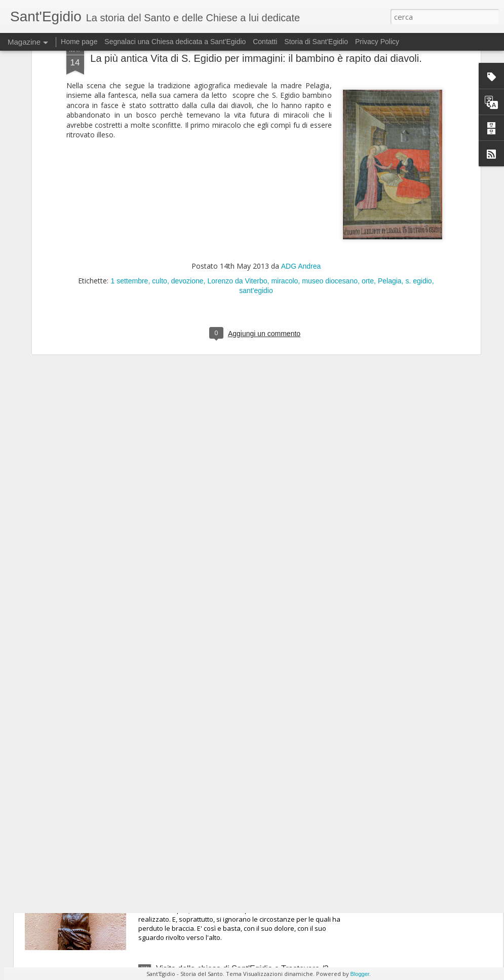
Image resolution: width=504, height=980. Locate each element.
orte (368, 121)
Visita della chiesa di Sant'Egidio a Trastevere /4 (242, 853)
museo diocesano (330, 121)
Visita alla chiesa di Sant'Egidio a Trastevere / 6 (241, 622)
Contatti (265, 42)
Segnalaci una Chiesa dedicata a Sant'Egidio (175, 42)
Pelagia (390, 121)
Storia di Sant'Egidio (316, 42)
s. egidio (418, 121)
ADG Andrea (301, 106)
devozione (187, 121)
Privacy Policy (377, 42)
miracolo (284, 121)
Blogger (360, 974)
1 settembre (129, 121)
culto (160, 121)
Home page (79, 42)
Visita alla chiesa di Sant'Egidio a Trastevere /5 (240, 737)
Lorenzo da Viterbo (237, 121)
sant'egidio (256, 130)
